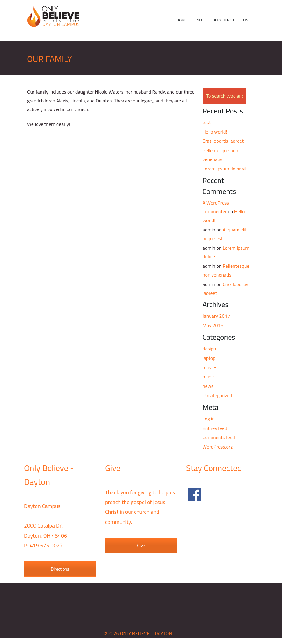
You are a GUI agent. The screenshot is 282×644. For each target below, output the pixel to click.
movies (210, 367)
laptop (209, 358)
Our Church (223, 20)
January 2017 (216, 316)
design (209, 349)
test (207, 122)
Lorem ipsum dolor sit (225, 169)
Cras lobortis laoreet (223, 141)
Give (247, 20)
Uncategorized (217, 395)
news (208, 386)
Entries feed (215, 428)
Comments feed (219, 437)
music (209, 377)
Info (200, 20)
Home (182, 20)
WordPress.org (218, 447)
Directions (60, 569)
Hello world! (215, 132)
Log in (209, 419)
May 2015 (213, 325)
